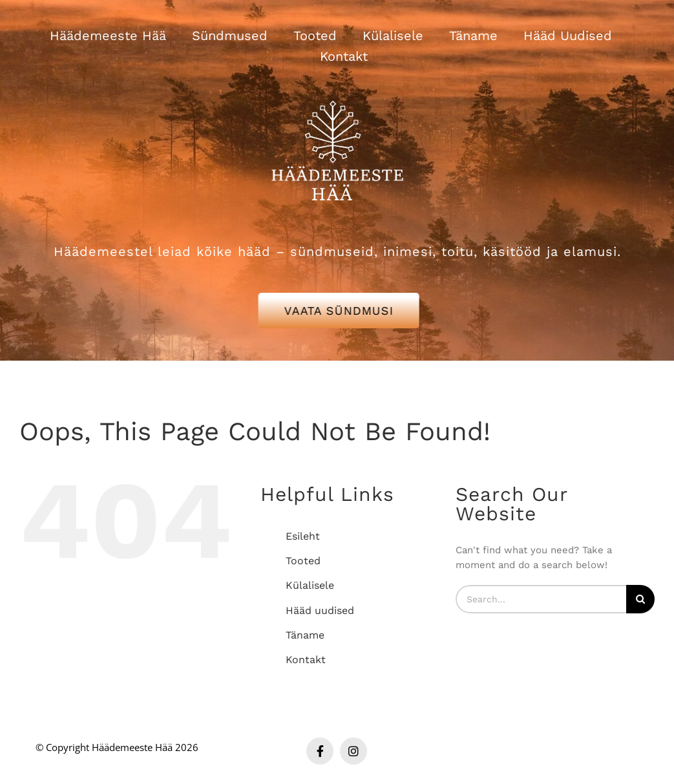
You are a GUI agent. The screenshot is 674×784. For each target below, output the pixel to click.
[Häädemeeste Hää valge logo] (337, 85)
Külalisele (310, 585)
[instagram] (353, 751)
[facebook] (320, 751)
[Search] (640, 599)
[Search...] (541, 599)
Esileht (303, 536)
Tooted (303, 561)
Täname (305, 635)
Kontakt (306, 660)
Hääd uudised (320, 610)
